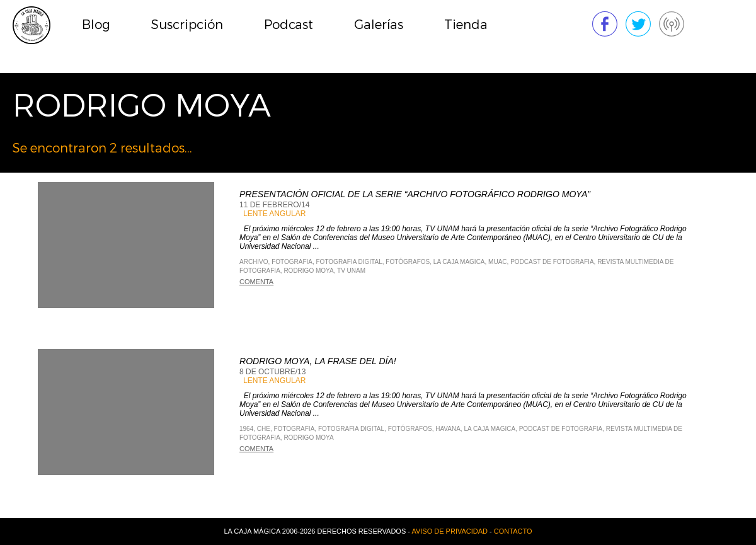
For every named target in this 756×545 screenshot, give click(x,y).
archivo (254, 262)
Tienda (466, 25)
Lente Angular (274, 214)
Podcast (289, 25)
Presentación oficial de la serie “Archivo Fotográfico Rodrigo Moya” (415, 194)
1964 (246, 429)
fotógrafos (408, 262)
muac (497, 262)
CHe (264, 429)
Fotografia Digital (349, 262)
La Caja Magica (459, 262)
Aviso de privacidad (450, 531)
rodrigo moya (308, 271)
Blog (96, 25)
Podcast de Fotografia (552, 262)
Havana (448, 429)
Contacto (513, 531)
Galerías (379, 25)
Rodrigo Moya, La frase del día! (318, 361)
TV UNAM (351, 271)
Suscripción (187, 25)
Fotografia (292, 262)
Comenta (256, 282)
